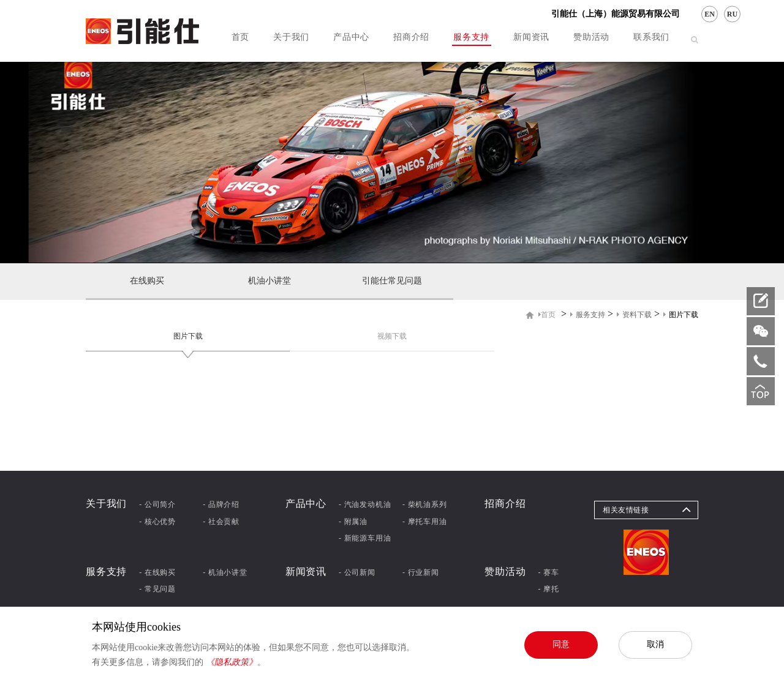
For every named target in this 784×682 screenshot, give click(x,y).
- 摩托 (549, 589)
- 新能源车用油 (365, 538)
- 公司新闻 (357, 572)
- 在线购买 (157, 572)
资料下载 (634, 315)
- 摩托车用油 (425, 522)
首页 (240, 37)
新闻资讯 (531, 37)
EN (710, 14)
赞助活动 (591, 37)
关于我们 (291, 37)
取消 (655, 644)
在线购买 (147, 281)
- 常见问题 (157, 589)
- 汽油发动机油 (365, 504)
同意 (561, 644)
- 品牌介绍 (221, 504)
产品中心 (351, 37)
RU (732, 14)
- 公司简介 (157, 504)
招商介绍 (411, 37)
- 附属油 (353, 522)
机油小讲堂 (269, 281)
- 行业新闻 (421, 572)
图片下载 (188, 336)
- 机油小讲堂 (225, 572)
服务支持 (471, 37)
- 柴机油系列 (425, 504)
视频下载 (392, 336)
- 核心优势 (157, 522)
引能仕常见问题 (392, 281)
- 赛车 (549, 572)
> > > (618, 314)
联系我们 (651, 37)
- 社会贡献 (221, 522)
